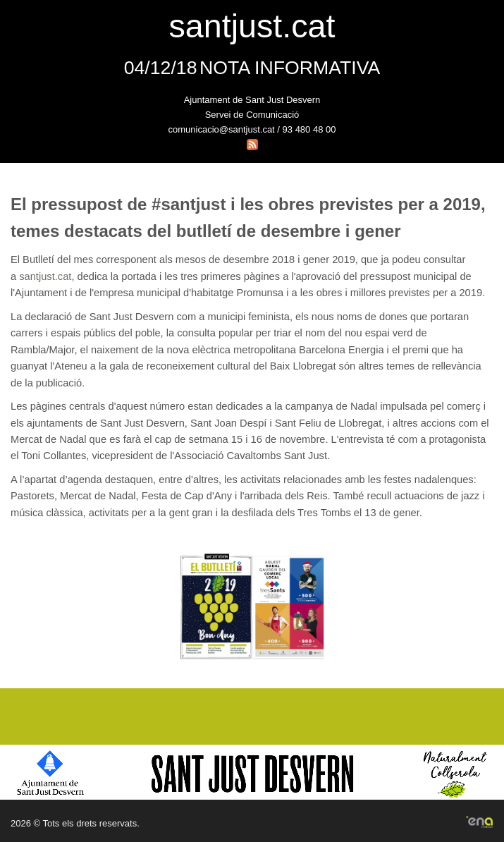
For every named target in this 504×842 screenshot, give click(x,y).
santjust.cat (45, 276)
